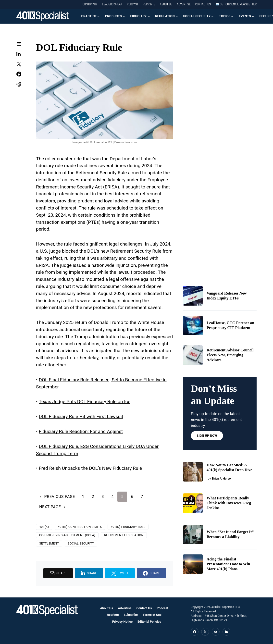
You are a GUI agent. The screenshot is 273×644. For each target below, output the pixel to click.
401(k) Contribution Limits (80, 527)
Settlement (49, 544)
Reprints (149, 4)
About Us (166, 4)
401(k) (44, 527)
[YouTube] (216, 632)
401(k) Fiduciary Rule (128, 527)
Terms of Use (152, 615)
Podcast (133, 4)
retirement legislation (124, 535)
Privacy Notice (122, 622)
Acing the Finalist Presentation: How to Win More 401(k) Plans (228, 564)
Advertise (184, 4)
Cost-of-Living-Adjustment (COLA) (67, 535)
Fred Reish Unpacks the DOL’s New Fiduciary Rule (90, 468)
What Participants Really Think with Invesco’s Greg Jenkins (229, 503)
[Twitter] (205, 632)
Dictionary (90, 4)
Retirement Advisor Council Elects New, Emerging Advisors (230, 355)
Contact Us (203, 4)
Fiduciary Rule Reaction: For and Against (81, 431)
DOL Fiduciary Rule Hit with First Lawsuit (81, 416)
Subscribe (131, 615)
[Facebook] (195, 632)
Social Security (81, 544)
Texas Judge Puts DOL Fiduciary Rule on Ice (85, 402)
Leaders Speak (112, 4)
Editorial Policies (149, 622)
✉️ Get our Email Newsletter (236, 4)
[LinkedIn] (226, 632)
